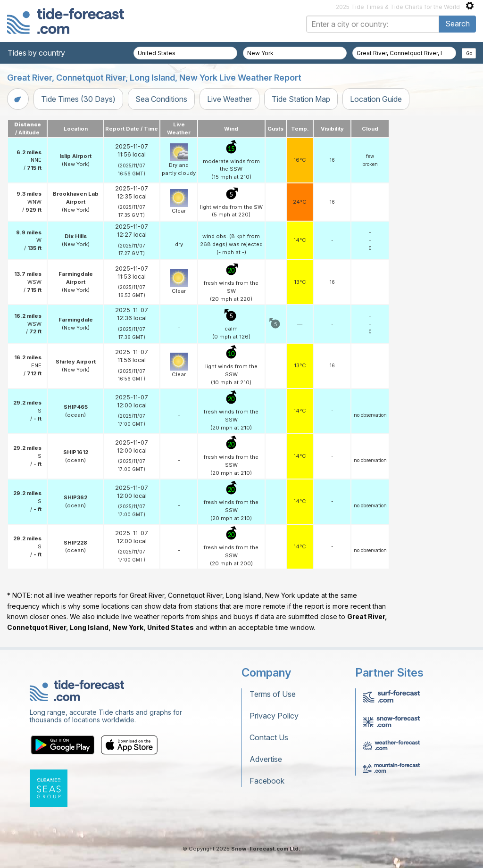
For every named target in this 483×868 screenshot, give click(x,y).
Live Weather (229, 99)
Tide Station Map (301, 99)
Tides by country (36, 53)
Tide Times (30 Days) (78, 99)
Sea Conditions (161, 99)
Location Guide (376, 99)
